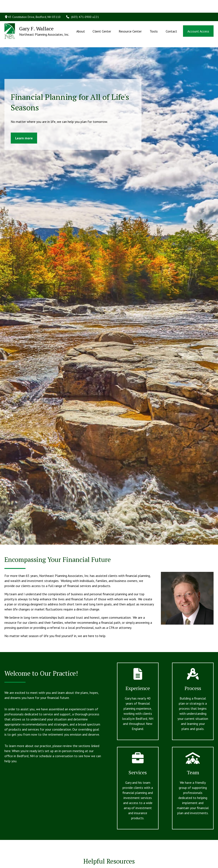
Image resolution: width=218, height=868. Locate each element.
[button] (81, 18)
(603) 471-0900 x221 (82, 4)
